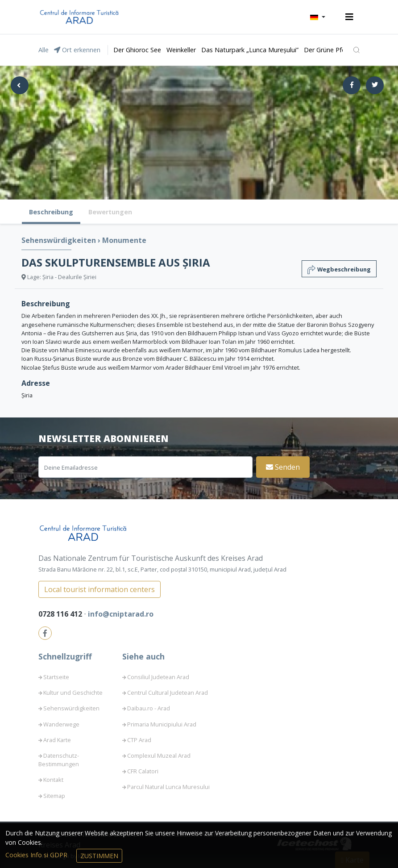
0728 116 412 (61, 614)
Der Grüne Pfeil (326, 50)
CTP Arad (139, 740)
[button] (318, 17)
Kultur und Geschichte (73, 693)
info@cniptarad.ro (121, 614)
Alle (44, 50)
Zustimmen (99, 856)
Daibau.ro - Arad (149, 708)
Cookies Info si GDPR (37, 855)
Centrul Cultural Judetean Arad (168, 693)
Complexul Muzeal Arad (159, 755)
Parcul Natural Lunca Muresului (168, 787)
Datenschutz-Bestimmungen (59, 760)
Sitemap (54, 796)
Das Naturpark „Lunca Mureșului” (250, 50)
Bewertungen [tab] (110, 212)
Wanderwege (61, 724)
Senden (283, 467)
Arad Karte (57, 740)
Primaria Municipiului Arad (162, 724)
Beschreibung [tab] (51, 212)
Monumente (124, 240)
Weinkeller (181, 50)
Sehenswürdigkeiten (60, 240)
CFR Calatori (143, 771)
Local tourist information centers (99, 589)
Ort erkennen (77, 50)
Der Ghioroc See (137, 50)
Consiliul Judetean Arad (158, 677)
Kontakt (53, 780)
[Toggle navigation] (349, 17)
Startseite (56, 677)
